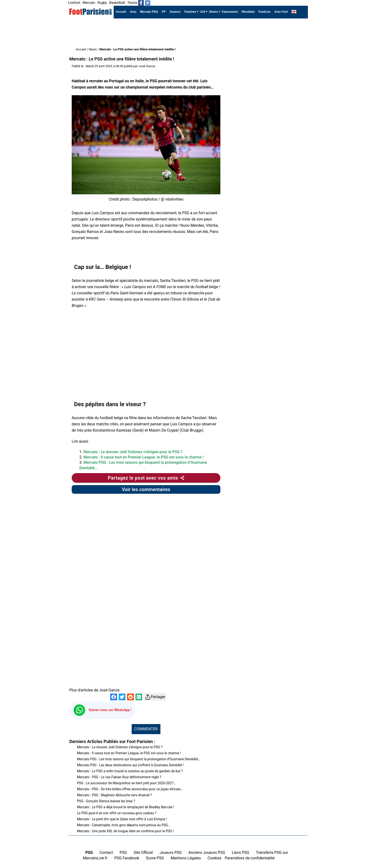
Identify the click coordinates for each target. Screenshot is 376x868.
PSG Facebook (127, 858)
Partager (155, 697)
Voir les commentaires (146, 489)
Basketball (117, 3)
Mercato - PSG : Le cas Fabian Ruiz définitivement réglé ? (119, 777)
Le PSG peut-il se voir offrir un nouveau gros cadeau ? (117, 813)
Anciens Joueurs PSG (207, 853)
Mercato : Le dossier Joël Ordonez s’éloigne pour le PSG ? (133, 452)
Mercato (89, 3)
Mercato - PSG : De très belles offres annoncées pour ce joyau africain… (130, 789)
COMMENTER (146, 729)
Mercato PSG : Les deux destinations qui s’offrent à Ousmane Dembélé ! (130, 765)
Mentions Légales (186, 858)
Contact (106, 853)
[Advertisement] (155, 33)
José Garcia (147, 66)
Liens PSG (241, 853)
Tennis (132, 3)
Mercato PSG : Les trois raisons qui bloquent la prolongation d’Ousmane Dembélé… (139, 759)
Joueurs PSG (170, 853)
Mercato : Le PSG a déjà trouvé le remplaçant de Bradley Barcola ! (126, 807)
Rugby (102, 3)
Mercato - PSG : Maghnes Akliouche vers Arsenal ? (114, 795)
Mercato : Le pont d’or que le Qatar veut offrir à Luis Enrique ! (122, 819)
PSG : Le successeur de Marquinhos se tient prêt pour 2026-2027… (126, 783)
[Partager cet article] (146, 478)
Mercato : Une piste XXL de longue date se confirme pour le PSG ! (125, 831)
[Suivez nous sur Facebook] (141, 3)
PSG (123, 853)
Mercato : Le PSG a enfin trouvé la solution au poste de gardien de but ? (130, 771)
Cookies (214, 858)
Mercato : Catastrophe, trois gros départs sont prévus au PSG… (124, 825)
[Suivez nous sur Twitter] (148, 3)
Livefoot (74, 3)
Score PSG (155, 858)
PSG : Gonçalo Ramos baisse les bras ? (106, 801)
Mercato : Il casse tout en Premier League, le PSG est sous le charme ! (144, 457)
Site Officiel (143, 853)
